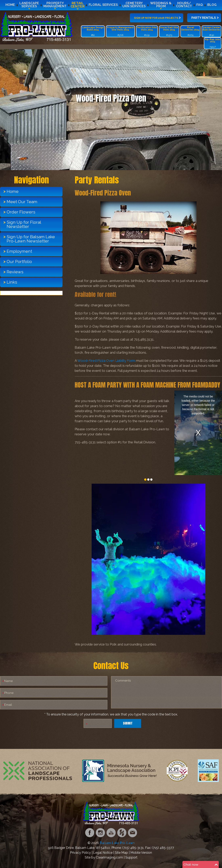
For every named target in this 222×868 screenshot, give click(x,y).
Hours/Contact (184, 5)
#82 (93, 31)
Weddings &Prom (161, 5)
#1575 (169, 31)
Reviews (15, 272)
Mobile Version (141, 853)
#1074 (190, 31)
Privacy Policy (80, 853)
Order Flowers (21, 212)
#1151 (147, 31)
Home (10, 5)
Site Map (121, 853)
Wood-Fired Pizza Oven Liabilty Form (106, 361)
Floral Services (103, 5)
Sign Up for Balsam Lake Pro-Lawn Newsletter (31, 239)
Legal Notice (103, 853)
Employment (19, 251)
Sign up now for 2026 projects (157, 17)
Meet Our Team (22, 202)
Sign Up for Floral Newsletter (24, 224)
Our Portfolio (19, 261)
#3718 (120, 31)
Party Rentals (205, 17)
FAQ (200, 5)
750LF (213, 43)
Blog (212, 5)
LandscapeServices (29, 5)
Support (131, 857)
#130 (212, 31)
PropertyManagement (55, 5)
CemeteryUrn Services (134, 5)
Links (12, 282)
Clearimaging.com (109, 857)
